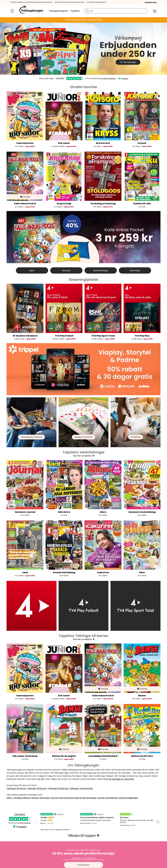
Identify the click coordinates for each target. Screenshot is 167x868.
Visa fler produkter (84, 456)
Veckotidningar (101, 270)
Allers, (10, 798)
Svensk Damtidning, (107, 798)
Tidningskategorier (58, 11)
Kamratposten (66, 798)
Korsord (66, 270)
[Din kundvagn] (157, 11)
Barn (32, 270)
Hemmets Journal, (49, 798)
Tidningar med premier (81, 788)
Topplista (75, 11)
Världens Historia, (22, 798)
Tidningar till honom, (37, 788)
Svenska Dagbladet (128, 798)
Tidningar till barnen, (58, 788)
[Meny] (12, 11)
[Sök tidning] (87, 11)
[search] (116, 11)
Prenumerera (83, 865)
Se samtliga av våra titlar (121, 779)
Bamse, (35, 798)
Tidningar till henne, (16, 788)
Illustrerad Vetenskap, (86, 798)
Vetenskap (135, 270)
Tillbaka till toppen (84, 836)
